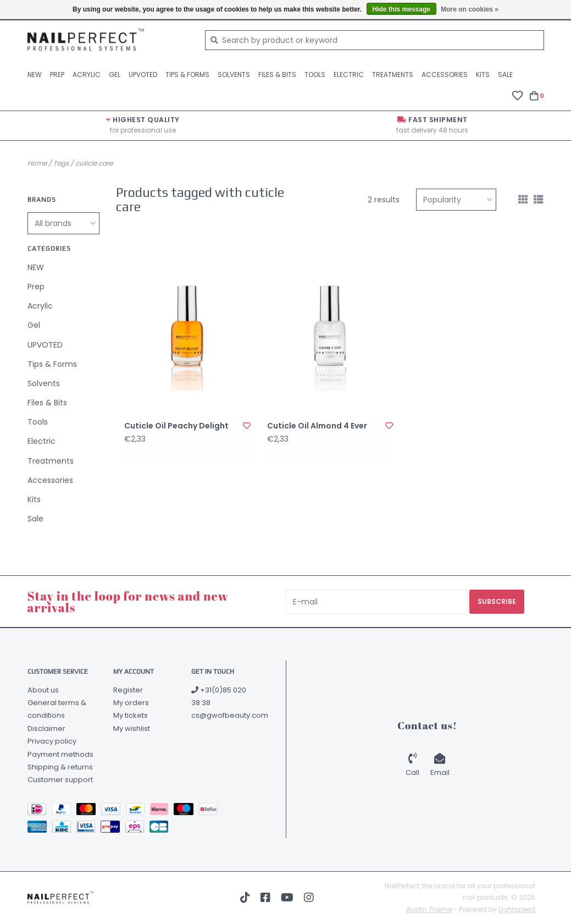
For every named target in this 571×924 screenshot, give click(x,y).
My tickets (131, 715)
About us (43, 690)
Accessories (445, 75)
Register (128, 690)
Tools (315, 75)
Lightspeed (517, 909)
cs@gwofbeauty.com (230, 715)
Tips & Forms (187, 75)
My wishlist (132, 728)
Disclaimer (46, 728)
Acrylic (87, 75)
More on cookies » (470, 9)
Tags (61, 163)
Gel (115, 75)
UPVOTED (143, 75)
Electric (349, 75)
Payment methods (60, 754)
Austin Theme (429, 909)
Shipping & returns (60, 767)
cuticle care (94, 163)
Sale (505, 75)
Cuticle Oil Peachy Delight (176, 426)
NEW (35, 75)
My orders (131, 703)
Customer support (60, 780)
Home (37, 163)
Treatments (393, 75)
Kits (483, 75)
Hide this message (401, 9)
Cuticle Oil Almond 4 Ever (317, 426)
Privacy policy (52, 741)
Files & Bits (277, 75)
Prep (57, 75)
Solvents (234, 75)
